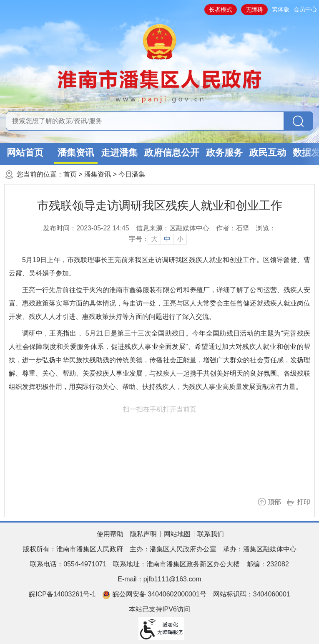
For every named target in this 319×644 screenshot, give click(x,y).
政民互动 (268, 153)
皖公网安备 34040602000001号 (154, 595)
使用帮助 (110, 534)
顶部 (274, 502)
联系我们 (211, 534)
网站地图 (177, 534)
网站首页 (25, 153)
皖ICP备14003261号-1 (62, 594)
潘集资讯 (76, 153)
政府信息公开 (172, 153)
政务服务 (224, 153)
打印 (304, 502)
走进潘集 (119, 153)
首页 (70, 174)
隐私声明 (143, 534)
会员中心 (305, 9)
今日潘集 (132, 174)
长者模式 (221, 10)
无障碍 (254, 10)
